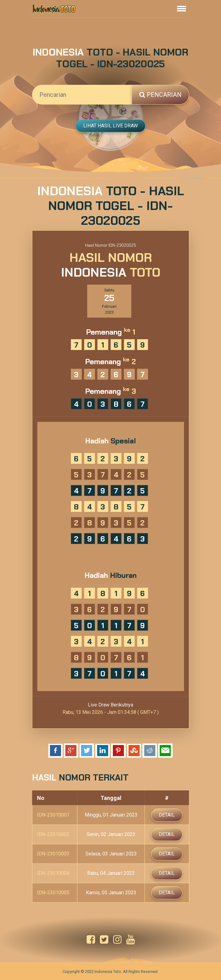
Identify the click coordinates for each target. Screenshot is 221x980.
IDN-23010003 (53, 854)
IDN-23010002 (53, 834)
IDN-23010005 (53, 893)
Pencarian (160, 95)
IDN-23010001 (53, 815)
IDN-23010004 (53, 873)
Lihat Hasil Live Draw (111, 126)
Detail (167, 815)
